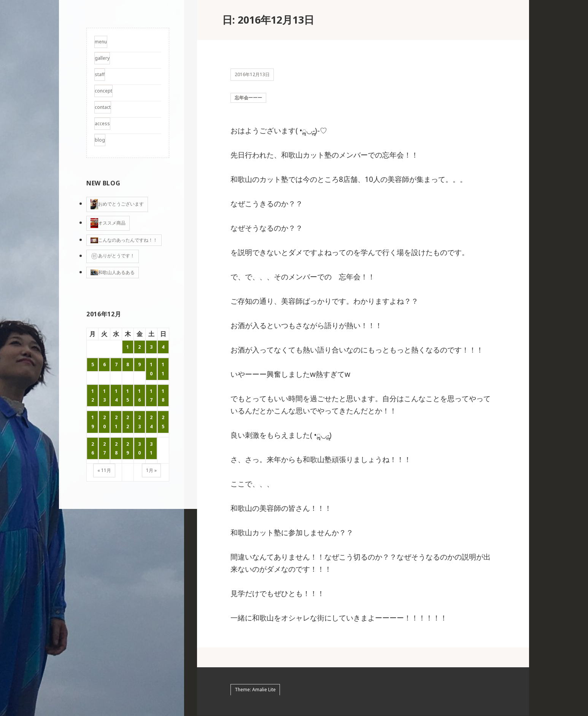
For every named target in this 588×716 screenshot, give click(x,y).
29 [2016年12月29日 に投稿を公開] (128, 448)
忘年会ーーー (248, 98)
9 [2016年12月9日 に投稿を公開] (139, 364)
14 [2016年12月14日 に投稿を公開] (116, 395)
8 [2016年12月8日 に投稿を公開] (128, 364)
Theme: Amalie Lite (255, 690)
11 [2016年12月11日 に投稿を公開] (163, 369)
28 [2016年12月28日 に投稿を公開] (116, 448)
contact (103, 107)
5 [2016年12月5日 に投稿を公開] (93, 364)
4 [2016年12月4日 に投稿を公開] (163, 347)
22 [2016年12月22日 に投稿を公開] (128, 422)
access (102, 124)
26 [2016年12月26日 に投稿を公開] (93, 448)
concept (103, 91)
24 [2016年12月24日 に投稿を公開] (151, 422)
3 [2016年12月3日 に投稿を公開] (151, 347)
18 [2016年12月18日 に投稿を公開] (163, 395)
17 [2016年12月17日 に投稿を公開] (151, 395)
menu (101, 42)
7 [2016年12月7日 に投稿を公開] (116, 364)
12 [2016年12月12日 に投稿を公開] (93, 395)
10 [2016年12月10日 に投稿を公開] (151, 369)
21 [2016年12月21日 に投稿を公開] (116, 422)
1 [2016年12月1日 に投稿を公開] (128, 347)
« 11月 (104, 470)
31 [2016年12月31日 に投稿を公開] (151, 448)
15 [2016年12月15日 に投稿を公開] (128, 395)
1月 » (151, 470)
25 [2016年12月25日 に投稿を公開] (163, 422)
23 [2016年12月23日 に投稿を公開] (139, 422)
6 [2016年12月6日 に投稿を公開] (104, 364)
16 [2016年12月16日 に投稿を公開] (139, 395)
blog (100, 140)
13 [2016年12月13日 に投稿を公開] (104, 395)
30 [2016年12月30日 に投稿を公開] (139, 448)
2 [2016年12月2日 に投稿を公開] (139, 347)
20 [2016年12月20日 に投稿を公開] (104, 422)
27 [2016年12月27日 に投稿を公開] (104, 448)
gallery (102, 58)
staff (100, 74)
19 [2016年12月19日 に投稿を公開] (93, 422)
